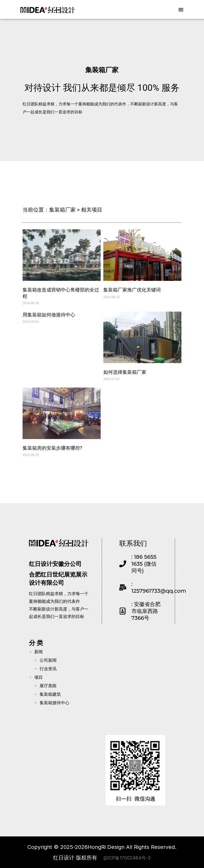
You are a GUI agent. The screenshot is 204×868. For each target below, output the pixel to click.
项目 (39, 677)
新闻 (39, 652)
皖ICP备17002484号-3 (127, 857)
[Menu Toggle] (181, 9)
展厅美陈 (48, 686)
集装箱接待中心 (54, 702)
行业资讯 (48, 669)
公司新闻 (48, 660)
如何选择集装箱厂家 (125, 372)
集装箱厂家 (102, 69)
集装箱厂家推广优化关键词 (132, 289)
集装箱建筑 (50, 694)
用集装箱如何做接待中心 (49, 314)
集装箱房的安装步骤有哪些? (52, 448)
